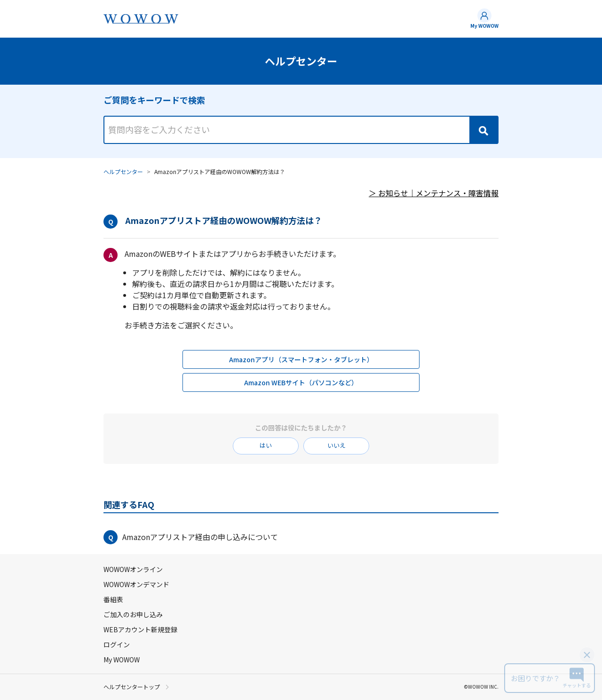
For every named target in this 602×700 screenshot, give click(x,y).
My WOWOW (484, 26)
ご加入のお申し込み (133, 614)
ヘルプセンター (123, 171)
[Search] (483, 130)
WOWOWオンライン (133, 569)
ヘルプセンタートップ (132, 687)
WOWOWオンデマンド (136, 584)
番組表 (113, 599)
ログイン (117, 644)
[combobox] (301, 121)
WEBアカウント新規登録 (140, 629)
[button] (301, 537)
